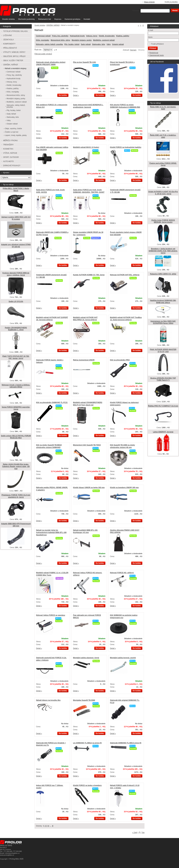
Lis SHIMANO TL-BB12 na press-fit (87, 743)
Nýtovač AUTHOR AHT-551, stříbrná (125, 275)
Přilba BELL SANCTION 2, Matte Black (16, 190)
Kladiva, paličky (123, 36)
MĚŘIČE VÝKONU (10, 141)
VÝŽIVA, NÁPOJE (10, 153)
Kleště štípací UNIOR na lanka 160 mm (89, 488)
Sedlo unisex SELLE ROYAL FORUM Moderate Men (16, 437)
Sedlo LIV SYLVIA (16, 301)
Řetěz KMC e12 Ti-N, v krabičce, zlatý (163, 136)
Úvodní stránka (8, 19)
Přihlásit (153, 48)
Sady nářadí (86, 44)
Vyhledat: (136, 11)
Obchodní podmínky (26, 19)
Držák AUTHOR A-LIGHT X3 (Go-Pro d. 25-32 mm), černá (163, 193)
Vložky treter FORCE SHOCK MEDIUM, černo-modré (163, 221)
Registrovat (154, 53)
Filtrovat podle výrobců (43, 54)
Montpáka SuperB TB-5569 (84, 700)
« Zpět (135, 833)
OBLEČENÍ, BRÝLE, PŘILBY (14, 56)
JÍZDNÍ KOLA (8, 40)
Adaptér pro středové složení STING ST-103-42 (16, 246)
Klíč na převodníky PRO (120, 360)
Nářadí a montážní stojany (16, 68)
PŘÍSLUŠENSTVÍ (10, 48)
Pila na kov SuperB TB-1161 (85, 62)
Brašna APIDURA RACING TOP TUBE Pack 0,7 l (163, 379)
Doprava (58, 19)
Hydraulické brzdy (77, 36)
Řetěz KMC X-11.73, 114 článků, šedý (163, 108)
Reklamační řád (45, 19)
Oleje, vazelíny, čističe (13, 129)
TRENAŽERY (8, 145)
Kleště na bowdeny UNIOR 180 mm (124, 488)
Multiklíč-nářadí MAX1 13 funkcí (86, 147)
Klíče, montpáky (43, 40)
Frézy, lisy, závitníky (60, 36)
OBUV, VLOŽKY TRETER (13, 61)
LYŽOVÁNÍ (7, 35)
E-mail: (151, 30)
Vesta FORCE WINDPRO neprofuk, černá (16, 408)
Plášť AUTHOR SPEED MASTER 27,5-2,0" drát (163, 351)
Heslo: (150, 37)
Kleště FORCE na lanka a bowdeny (87, 785)
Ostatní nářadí (118, 44)
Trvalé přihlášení (157, 44)
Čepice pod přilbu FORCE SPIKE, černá (163, 164)
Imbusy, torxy (92, 36)
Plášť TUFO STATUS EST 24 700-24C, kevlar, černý (16, 357)
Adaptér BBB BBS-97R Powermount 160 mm (16, 525)
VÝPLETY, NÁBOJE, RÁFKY (14, 52)
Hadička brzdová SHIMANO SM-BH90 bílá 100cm (163, 302)
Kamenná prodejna (72, 19)
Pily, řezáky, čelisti (72, 44)
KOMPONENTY (9, 44)
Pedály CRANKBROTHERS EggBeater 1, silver (16, 329)
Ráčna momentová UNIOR (84, 360)
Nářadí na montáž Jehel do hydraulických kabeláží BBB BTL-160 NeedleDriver (51, 533)
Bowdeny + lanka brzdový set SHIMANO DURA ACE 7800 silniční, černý (163, 251)
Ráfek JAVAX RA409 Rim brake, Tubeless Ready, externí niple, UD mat (16, 466)
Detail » (39, 95)
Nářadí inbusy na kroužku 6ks (48, 700)
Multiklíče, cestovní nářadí (104, 40)
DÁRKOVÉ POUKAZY (12, 166)
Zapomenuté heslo (157, 55)
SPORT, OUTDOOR (11, 157)
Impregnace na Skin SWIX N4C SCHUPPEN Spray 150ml (163, 322)
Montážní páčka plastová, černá (86, 658)
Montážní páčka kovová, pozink (123, 658)
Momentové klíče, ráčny (60, 40)
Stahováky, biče (99, 44)
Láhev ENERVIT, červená (163, 432)
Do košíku (63, 95)
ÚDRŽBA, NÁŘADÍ (53, 25)
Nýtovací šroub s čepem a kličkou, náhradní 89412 (16, 386)
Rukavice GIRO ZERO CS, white (163, 274)
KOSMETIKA (8, 149)
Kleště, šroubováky (107, 36)
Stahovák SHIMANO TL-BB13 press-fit (126, 743)
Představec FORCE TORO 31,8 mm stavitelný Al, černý (16, 496)
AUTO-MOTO (8, 161)
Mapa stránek (149, 2)
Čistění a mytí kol (12, 132)
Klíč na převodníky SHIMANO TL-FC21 (52, 403)
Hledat (175, 11)
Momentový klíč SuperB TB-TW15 (87, 445)
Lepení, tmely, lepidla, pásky (16, 135)
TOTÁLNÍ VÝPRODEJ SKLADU (15, 31)
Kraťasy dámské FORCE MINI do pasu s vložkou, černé (16, 274)
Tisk (143, 833)
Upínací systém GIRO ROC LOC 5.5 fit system (16, 218)
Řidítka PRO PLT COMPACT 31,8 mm (163, 406)
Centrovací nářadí (43, 36)
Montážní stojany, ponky (82, 40)
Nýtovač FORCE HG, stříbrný (122, 573)
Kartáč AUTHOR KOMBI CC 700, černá (89, 275)
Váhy (109, 44)
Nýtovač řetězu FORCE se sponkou (51, 615)
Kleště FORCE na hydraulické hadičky (126, 147)
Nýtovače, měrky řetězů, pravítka (49, 44)
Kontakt (87, 19)
